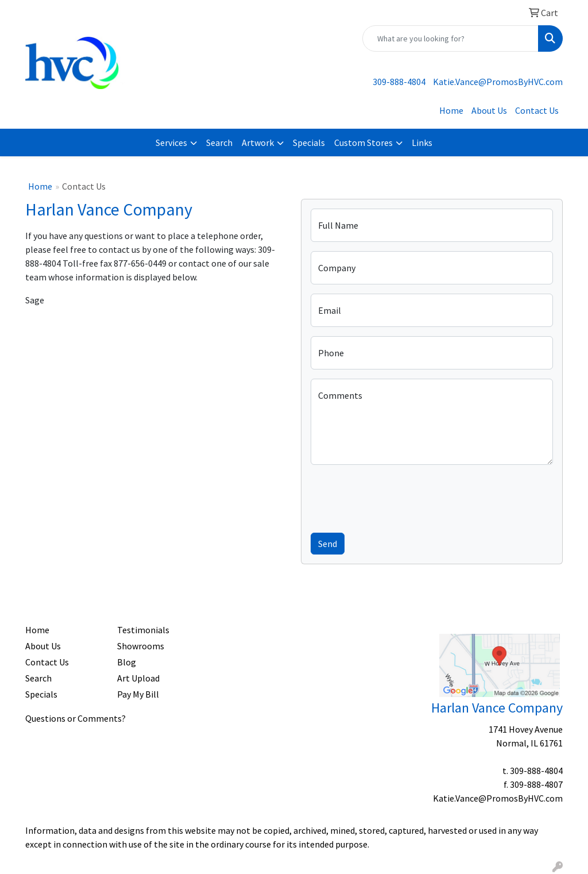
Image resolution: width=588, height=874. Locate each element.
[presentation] (398, 496)
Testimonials (143, 630)
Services (171, 143)
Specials (309, 143)
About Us (489, 110)
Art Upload (138, 678)
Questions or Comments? (76, 718)
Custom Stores (363, 143)
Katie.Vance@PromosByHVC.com (498, 82)
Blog (127, 662)
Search (219, 143)
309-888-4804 (399, 82)
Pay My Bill (138, 694)
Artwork (258, 143)
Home (451, 110)
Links (422, 143)
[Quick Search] (450, 38)
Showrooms (141, 646)
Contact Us (537, 110)
